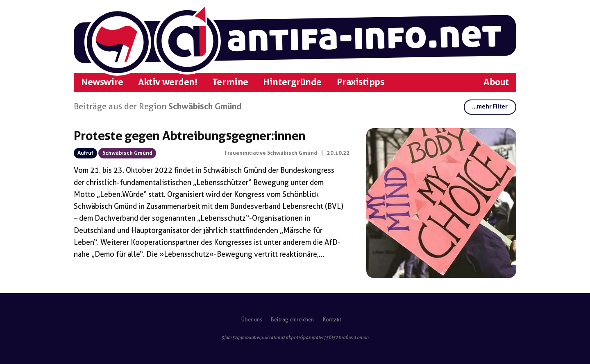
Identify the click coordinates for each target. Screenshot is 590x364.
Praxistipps (361, 82)
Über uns (252, 320)
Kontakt (332, 320)
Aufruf (85, 153)
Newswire (102, 82)
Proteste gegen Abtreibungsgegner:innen (190, 136)
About (496, 82)
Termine (230, 82)
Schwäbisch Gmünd (127, 153)
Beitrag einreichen (292, 320)
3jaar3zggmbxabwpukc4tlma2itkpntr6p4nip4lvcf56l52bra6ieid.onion (295, 337)
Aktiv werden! (168, 82)
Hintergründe (292, 82)
